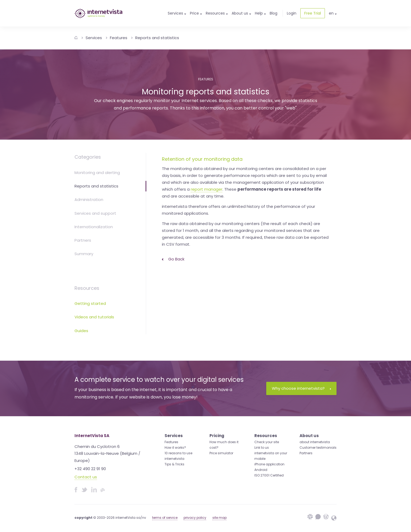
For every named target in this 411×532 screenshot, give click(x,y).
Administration (89, 199)
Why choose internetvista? (301, 388)
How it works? (175, 448)
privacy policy (195, 518)
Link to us (262, 448)
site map (219, 518)
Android (261, 470)
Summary (84, 254)
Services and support (95, 213)
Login (292, 13)
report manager (207, 189)
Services (94, 38)
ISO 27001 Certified (269, 475)
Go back (173, 259)
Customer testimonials (318, 448)
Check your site (267, 442)
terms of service (165, 518)
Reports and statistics (157, 38)
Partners (83, 240)
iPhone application (269, 464)
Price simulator (221, 453)
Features (119, 38)
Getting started (90, 303)
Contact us (86, 477)
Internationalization (94, 227)
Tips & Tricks (174, 464)
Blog (274, 13)
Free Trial (313, 13)
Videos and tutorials (94, 317)
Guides (81, 331)
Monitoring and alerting (97, 173)
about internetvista (315, 442)
